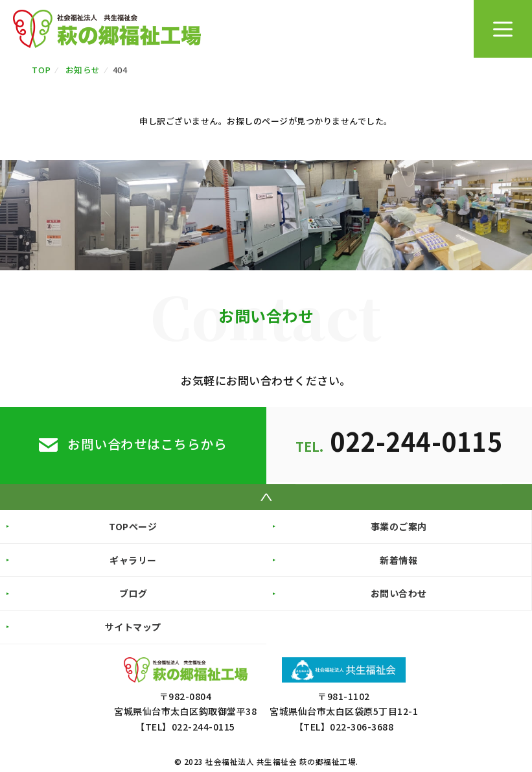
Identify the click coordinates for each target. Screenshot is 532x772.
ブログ (133, 593)
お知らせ (83, 70)
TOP (41, 70)
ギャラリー (133, 559)
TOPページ (133, 526)
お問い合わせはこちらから (147, 444)
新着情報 (399, 559)
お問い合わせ (399, 593)
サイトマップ (133, 627)
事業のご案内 (399, 526)
